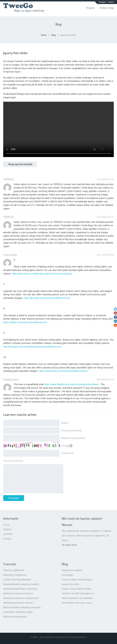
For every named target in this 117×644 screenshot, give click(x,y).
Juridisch (8, 534)
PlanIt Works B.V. (78, 637)
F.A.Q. (6, 525)
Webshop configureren (15, 575)
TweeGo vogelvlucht (14, 570)
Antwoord (67, 453)
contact (111, 2)
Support (7, 529)
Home (44, 35)
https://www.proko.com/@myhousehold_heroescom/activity (42, 274)
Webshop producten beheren (18, 593)
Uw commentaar (13, 461)
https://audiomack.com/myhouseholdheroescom (63, 371)
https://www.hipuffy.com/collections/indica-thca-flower (72, 384)
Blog (54, 35)
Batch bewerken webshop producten (22, 607)
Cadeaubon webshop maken (18, 612)
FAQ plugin (67, 575)
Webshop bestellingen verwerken (20, 589)
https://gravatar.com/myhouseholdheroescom (47, 298)
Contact (7, 539)
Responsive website (72, 570)
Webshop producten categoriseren (21, 598)
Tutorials (10, 564)
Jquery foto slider (71, 584)
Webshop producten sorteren (18, 603)
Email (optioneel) (71, 430)
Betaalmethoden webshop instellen (21, 584)
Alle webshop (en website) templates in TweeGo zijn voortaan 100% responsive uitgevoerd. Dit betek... (86, 536)
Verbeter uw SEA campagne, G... (79, 593)
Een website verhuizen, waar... (77, 603)
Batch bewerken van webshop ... (78, 598)
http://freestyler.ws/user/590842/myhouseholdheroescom (32, 347)
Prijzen (90, 8)
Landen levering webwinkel (17, 580)
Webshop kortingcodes (15, 617)
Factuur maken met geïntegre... (78, 580)
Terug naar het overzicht (20, 164)
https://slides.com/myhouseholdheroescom (25, 322)
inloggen (102, 2)
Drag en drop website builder (77, 589)
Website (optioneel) (73, 438)
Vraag (65, 446)
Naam (65, 423)
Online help (107, 8)
